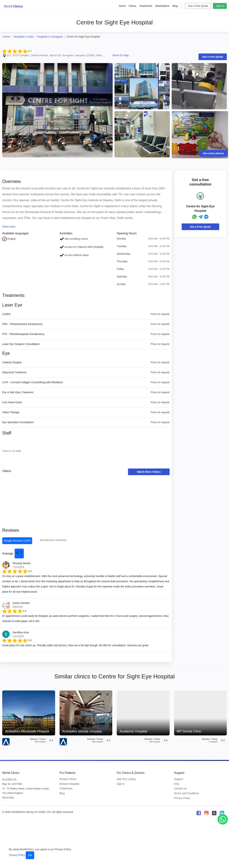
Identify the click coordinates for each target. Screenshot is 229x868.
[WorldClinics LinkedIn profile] (222, 813)
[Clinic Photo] (57, 110)
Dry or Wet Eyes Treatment (18, 392)
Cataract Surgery (12, 362)
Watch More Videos (149, 472)
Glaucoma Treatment (14, 372)
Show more (9, 227)
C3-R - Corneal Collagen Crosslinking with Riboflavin (33, 382)
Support (179, 779)
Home (122, 6)
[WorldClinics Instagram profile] (206, 813)
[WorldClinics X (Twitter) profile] (214, 813)
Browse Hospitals (70, 784)
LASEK (6, 314)
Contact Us (180, 788)
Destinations (162, 6)
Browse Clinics (68, 779)
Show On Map (121, 55)
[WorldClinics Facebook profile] (199, 813)
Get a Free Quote (198, 6)
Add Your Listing (126, 779)
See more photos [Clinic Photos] (214, 153)
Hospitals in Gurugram (50, 37)
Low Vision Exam (12, 402)
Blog (175, 6)
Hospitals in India (23, 37)
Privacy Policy (182, 798)
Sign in (220, 6)
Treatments (146, 6)
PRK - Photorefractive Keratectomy (22, 324)
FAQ (177, 784)
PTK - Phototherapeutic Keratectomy (23, 334)
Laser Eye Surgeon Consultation (21, 344)
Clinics (133, 6)
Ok (30, 855)
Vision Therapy (11, 412)
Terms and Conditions (187, 793)
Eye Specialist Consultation (18, 422)
